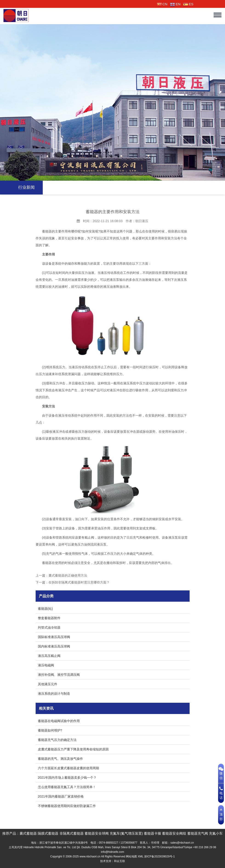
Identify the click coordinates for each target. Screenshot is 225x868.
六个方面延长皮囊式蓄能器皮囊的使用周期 (68, 768)
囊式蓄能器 (28, 833)
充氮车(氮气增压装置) (126, 833)
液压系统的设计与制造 (54, 694)
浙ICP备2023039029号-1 (159, 856)
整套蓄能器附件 (49, 618)
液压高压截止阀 (49, 656)
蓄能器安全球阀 (97, 833)
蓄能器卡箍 (152, 833)
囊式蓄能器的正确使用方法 (68, 575)
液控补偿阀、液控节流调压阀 (59, 675)
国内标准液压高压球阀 (54, 646)
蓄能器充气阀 (198, 833)
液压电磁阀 (46, 665)
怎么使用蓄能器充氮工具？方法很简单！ (67, 787)
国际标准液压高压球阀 (54, 637)
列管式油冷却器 (49, 627)
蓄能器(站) (45, 609)
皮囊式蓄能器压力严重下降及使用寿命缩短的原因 (73, 749)
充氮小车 (216, 833)
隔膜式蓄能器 (48, 833)
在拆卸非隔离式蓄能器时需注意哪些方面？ (79, 582)
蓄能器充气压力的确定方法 (57, 740)
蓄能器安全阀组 (174, 833)
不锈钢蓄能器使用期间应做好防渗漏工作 (67, 806)
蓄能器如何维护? (50, 730)
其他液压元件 (48, 684)
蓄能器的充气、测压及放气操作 (60, 759)
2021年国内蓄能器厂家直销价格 (61, 796)
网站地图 (131, 856)
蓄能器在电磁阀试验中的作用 (59, 721)
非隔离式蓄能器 (72, 833)
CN (162, 4)
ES (188, 4)
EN (175, 4)
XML (141, 856)
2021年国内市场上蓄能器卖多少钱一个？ (67, 778)
